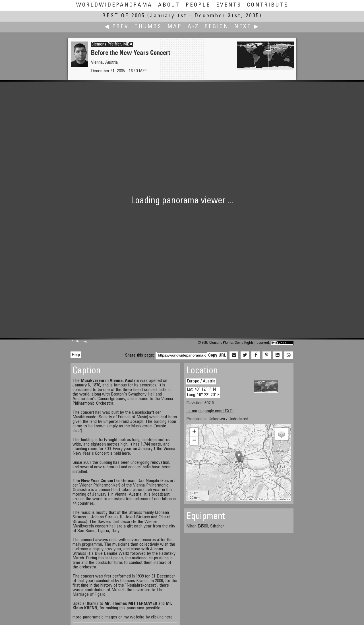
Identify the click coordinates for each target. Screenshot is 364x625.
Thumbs (148, 27)
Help (76, 355)
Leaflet (243, 499)
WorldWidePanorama (114, 5)
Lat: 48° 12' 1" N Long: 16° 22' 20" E (203, 392)
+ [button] (194, 432)
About (169, 5)
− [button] (194, 441)
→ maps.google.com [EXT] (210, 411)
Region (217, 27)
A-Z (193, 27)
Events (229, 5)
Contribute (268, 5)
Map (175, 27)
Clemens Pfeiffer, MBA (112, 44)
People (198, 5)
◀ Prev (117, 27)
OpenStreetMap (269, 499)
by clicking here (159, 617)
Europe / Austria (201, 381)
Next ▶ (247, 27)
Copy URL (217, 355)
